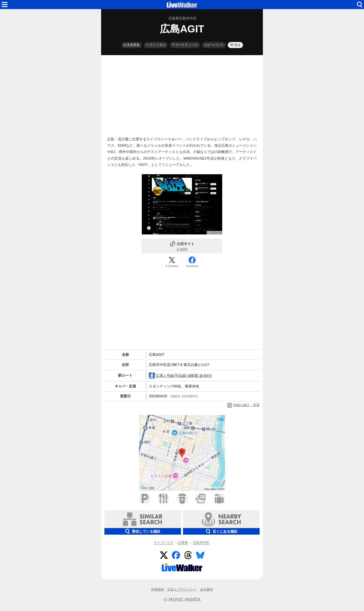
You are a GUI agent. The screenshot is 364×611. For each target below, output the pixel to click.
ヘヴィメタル (156, 45)
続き (235, 45)
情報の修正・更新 (243, 405)
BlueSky (200, 555)
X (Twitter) (172, 266)
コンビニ (201, 499)
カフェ (182, 499)
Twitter (164, 555)
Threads (188, 555)
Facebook (192, 266)
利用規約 (158, 589)
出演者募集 (132, 45)
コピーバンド (214, 45)
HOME (182, 5)
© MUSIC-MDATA (182, 599)
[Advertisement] (182, 95)
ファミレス (163, 499)
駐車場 (145, 499)
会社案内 (207, 589)
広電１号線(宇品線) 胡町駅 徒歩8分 (180, 376)
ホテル (219, 499)
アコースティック (185, 45)
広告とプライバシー (182, 589)
